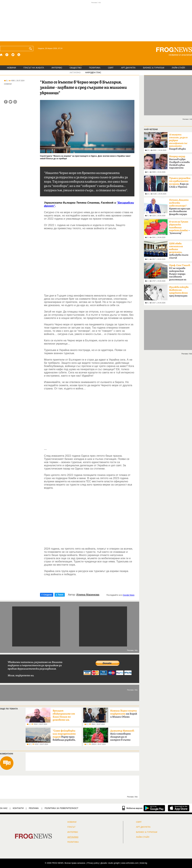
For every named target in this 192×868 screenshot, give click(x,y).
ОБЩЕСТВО (76, 68)
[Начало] (1, 55)
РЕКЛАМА (34, 808)
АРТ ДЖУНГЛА (128, 68)
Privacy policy (93, 863)
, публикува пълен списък (179, 251)
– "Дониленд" (179, 227)
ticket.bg (144, 863)
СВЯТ (111, 68)
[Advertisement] (89, 259)
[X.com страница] (13, 55)
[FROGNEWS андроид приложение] (154, 808)
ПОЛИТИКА (95, 68)
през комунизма (179, 291)
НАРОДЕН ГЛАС (93, 72)
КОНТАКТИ (18, 808)
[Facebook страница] (7, 55)
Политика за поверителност (62, 808)
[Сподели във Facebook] (6, 102)
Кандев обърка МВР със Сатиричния (178, 143)
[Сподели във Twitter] (10, 102)
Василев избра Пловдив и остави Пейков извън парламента (179, 162)
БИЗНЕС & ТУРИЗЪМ (154, 68)
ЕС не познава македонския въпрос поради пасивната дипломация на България (180, 273)
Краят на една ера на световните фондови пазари (180, 207)
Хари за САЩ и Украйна (180, 183)
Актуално (73, 837)
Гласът (71, 827)
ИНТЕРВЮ (57, 68)
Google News (129, 595)
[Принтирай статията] (15, 102)
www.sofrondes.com (130, 863)
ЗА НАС (4, 808)
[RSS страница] (19, 55)
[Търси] (31, 49)
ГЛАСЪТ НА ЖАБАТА (34, 68)
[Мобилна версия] (132, 808)
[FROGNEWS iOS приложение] (179, 808)
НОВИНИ (12, 68)
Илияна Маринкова (88, 595)
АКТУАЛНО (75, 72)
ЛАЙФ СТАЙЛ (178, 68)
